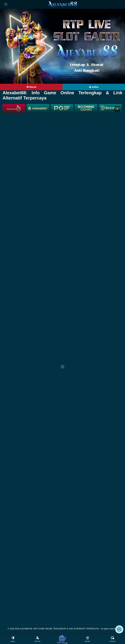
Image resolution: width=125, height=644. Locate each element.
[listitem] (14, 108)
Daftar (94, 87)
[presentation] (117, 109)
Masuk (31, 87)
